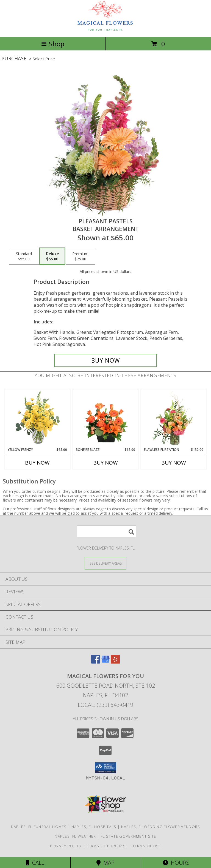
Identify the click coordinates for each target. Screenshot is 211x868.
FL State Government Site (129, 836)
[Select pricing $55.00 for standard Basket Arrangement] (24, 256)
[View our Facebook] (96, 662)
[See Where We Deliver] (105, 563)
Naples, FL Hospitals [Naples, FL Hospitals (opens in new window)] (94, 827)
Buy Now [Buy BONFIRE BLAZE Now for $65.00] (105, 463)
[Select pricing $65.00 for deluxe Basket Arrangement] (52, 256)
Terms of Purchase (107, 846)
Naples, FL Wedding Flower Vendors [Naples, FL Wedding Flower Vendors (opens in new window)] (161, 827)
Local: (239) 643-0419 (105, 705)
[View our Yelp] (115, 662)
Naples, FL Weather (75, 836)
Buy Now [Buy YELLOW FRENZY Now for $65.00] (37, 463)
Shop (53, 44)
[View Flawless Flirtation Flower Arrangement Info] (174, 419)
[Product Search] (107, 532)
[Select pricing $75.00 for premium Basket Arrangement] (80, 256)
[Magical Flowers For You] (105, 29)
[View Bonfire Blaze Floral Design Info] (106, 419)
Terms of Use (147, 846)
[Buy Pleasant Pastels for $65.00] (105, 360)
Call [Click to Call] (35, 863)
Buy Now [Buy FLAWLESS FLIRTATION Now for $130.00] (174, 463)
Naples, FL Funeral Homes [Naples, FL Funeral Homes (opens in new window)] (39, 827)
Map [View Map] (105, 863)
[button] (106, 768)
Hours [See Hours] (176, 863)
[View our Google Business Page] (105, 662)
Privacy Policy (66, 846)
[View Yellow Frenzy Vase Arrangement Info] (38, 418)
